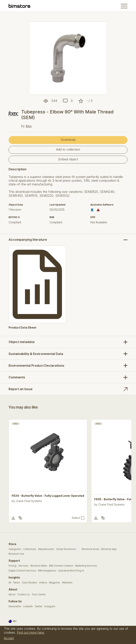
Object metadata (22, 342)
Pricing (12, 566)
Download (68, 140)
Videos (43, 583)
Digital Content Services (22, 571)
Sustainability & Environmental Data (36, 354)
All (10, 583)
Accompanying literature (28, 240)
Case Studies (29, 583)
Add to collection (68, 149)
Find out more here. (31, 632)
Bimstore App (109, 549)
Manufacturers (46, 549)
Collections (30, 549)
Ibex (29, 126)
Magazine (55, 583)
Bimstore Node (91, 549)
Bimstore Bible (39, 566)
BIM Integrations (47, 571)
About (12, 595)
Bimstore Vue (16, 554)
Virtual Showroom (66, 549)
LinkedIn (28, 606)
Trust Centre (39, 595)
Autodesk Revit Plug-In (71, 571)
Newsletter (15, 606)
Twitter (38, 606)
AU (12, 621)
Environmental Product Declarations (36, 366)
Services (23, 566)
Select (76, 518)
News (17, 583)
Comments (17, 377)
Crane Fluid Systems (29, 501)
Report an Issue (21, 389)
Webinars (67, 583)
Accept (9, 638)
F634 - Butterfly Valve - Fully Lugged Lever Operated (48, 496)
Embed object (68, 159)
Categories (15, 549)
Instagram (50, 606)
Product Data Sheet (22, 328)
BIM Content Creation (61, 566)
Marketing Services (86, 566)
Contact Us (24, 595)
